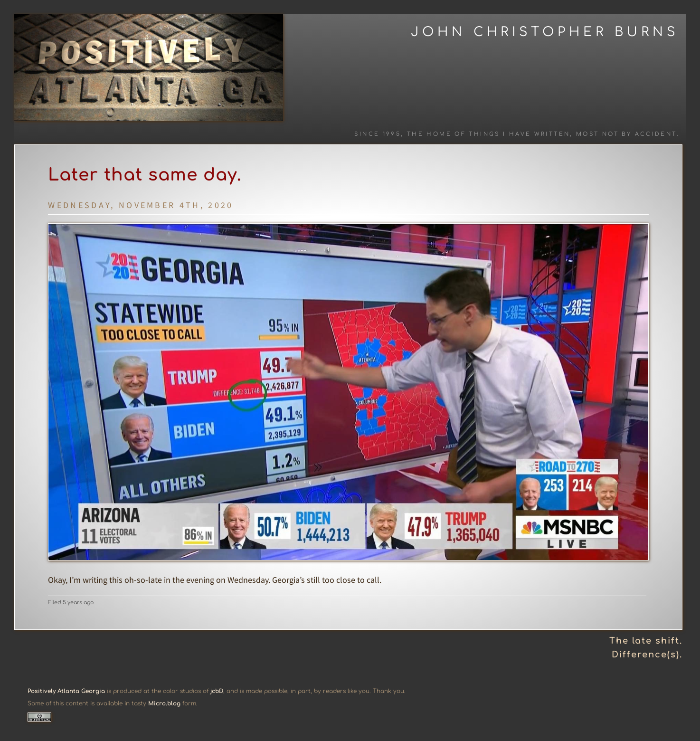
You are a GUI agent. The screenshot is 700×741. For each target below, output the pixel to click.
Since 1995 (378, 134)
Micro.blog (164, 703)
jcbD (217, 691)
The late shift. (646, 641)
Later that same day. (145, 175)
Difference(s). (647, 655)
